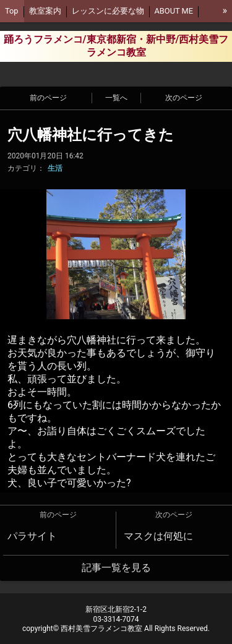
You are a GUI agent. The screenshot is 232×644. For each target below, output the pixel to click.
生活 (55, 168)
